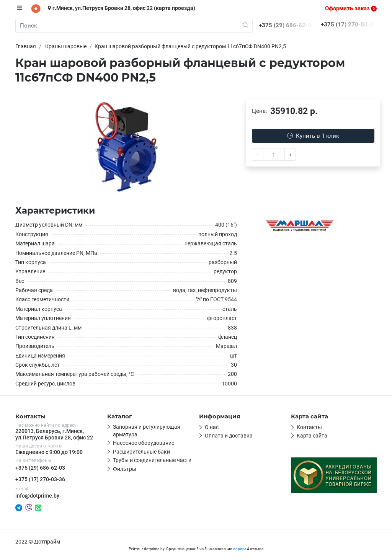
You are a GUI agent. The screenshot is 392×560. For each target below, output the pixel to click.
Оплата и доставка (229, 436)
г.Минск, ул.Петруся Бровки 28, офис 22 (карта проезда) (122, 8)
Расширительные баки (141, 452)
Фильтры (125, 469)
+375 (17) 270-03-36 (40, 479)
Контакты (309, 427)
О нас (212, 427)
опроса (240, 549)
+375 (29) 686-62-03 (40, 468)
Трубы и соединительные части (152, 460)
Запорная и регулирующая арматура (147, 431)
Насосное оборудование (144, 443)
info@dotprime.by (37, 496)
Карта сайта (312, 436)
